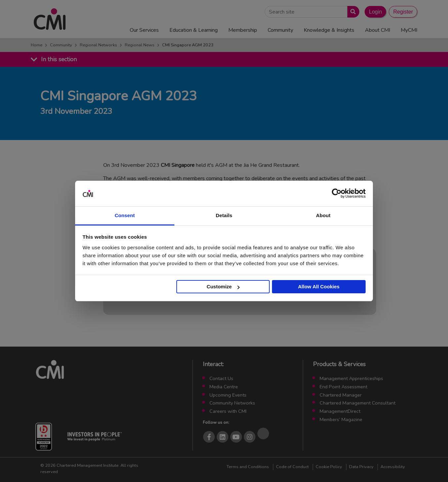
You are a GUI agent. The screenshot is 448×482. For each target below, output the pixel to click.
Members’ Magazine (341, 419)
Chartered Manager (341, 395)
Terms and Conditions (248, 467)
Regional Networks (98, 45)
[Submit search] (352, 12)
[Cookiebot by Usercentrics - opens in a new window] (337, 194)
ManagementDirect (340, 411)
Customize (223, 287)
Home (37, 45)
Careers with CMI (228, 411)
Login (375, 12)
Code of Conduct (292, 467)
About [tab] (323, 215)
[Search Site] (306, 12)
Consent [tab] (125, 215)
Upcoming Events (228, 395)
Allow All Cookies (319, 287)
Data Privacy (361, 467)
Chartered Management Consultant (358, 403)
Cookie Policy (329, 467)
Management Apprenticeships (351, 378)
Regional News (140, 45)
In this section (59, 59)
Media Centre (224, 387)
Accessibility (393, 467)
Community (61, 45)
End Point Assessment (343, 387)
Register (403, 12)
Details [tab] (224, 215)
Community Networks (232, 403)
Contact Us (221, 378)
